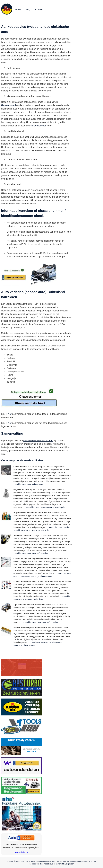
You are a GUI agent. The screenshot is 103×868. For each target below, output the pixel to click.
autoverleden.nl (21, 852)
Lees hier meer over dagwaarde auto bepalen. (47, 507)
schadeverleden (38, 126)
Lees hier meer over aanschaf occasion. (31, 553)
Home (18, 10)
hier (10, 414)
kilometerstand (8, 105)
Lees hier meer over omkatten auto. (29, 484)
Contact (39, 10)
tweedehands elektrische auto (38, 440)
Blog (28, 10)
